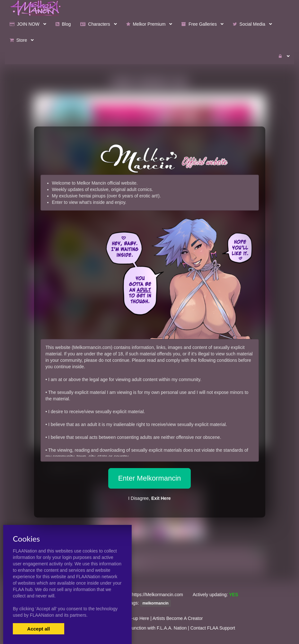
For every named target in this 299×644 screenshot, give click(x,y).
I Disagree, (149, 498)
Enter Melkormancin (150, 478)
